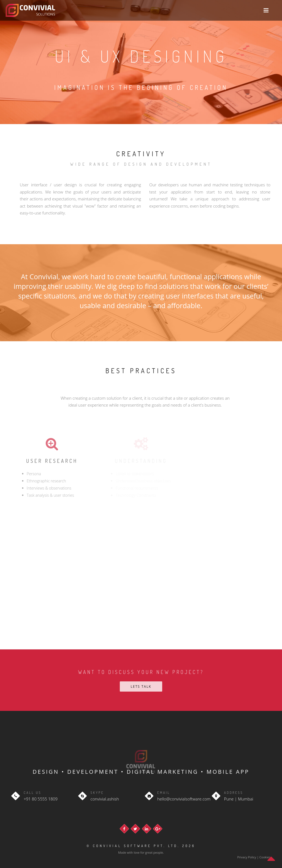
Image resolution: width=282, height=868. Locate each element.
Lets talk (141, 686)
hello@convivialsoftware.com (184, 799)
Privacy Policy (247, 857)
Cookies (265, 857)
